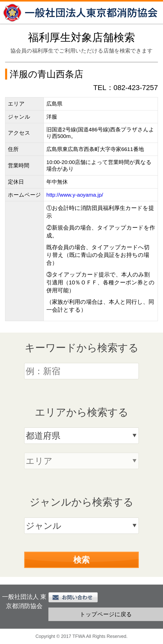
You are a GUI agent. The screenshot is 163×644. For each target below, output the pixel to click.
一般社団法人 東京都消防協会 (81, 13)
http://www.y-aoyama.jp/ (75, 195)
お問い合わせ (73, 597)
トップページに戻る (106, 614)
